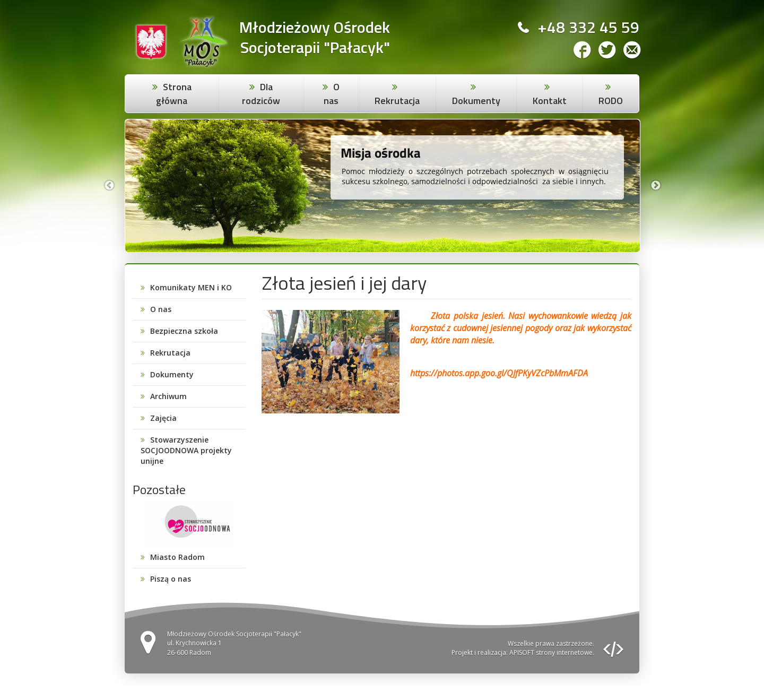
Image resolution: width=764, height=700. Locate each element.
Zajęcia (163, 418)
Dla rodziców (261, 94)
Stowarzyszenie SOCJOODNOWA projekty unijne (186, 450)
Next (656, 186)
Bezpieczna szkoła (184, 331)
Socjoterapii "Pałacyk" (315, 47)
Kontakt (550, 101)
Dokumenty (476, 101)
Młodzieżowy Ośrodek (315, 27)
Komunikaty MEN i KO (191, 287)
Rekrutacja (397, 101)
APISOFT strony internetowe (551, 653)
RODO (611, 101)
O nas (332, 94)
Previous (109, 186)
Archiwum (168, 396)
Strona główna (174, 94)
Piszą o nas (171, 579)
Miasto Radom (177, 557)
